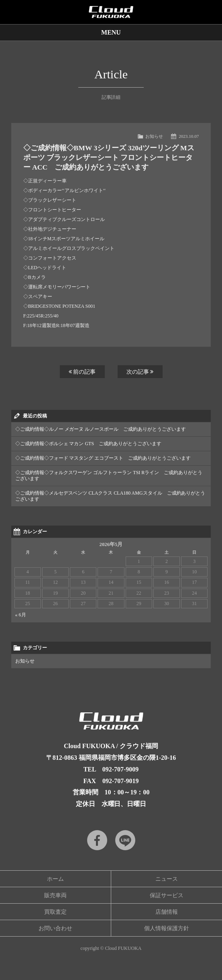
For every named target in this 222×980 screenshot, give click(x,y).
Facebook (97, 840)
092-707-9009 (121, 769)
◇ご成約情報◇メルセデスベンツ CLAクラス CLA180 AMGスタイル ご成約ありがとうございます (110, 496)
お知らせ (154, 136)
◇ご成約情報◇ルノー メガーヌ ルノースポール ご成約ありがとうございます (101, 429)
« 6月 (21, 615)
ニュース (167, 879)
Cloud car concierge (111, 12)
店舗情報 (167, 912)
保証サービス (167, 895)
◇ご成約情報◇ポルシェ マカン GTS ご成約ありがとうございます (88, 444)
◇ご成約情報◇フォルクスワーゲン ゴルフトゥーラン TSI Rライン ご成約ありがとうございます (109, 476)
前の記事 (82, 372)
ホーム (55, 879)
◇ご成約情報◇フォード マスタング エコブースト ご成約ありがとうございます (103, 458)
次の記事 (140, 372)
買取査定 (55, 912)
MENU (111, 32)
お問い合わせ (55, 928)
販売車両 (55, 895)
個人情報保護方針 (167, 928)
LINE (125, 840)
